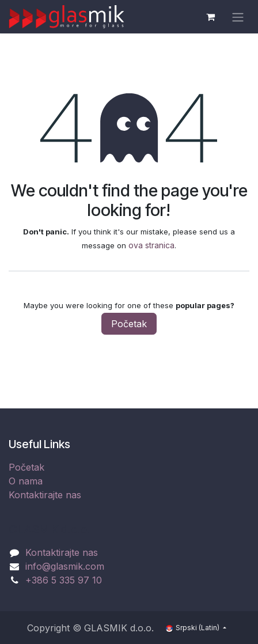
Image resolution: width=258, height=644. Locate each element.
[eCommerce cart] (210, 17)
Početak (129, 324)
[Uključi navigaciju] (238, 17)
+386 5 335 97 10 (64, 580)
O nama (26, 481)
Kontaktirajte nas (45, 495)
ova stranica (151, 245)
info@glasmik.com (65, 566)
